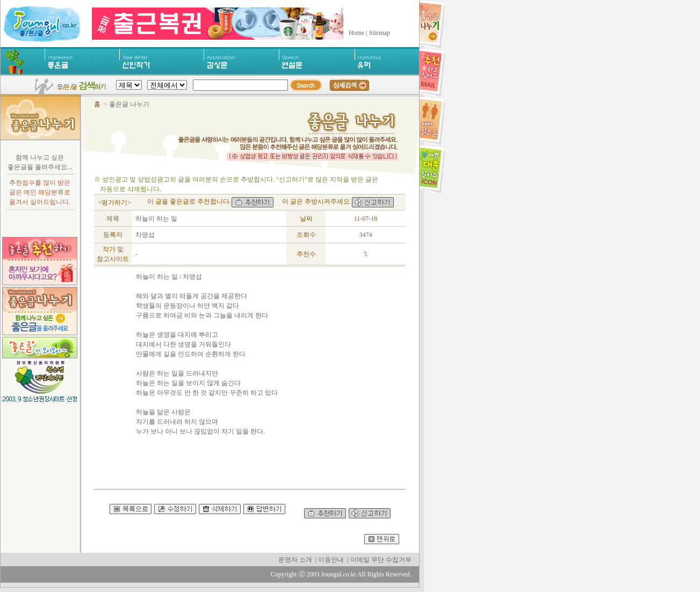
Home (356, 33)
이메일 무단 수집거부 (381, 560)
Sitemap (380, 33)
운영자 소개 (295, 560)
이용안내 (331, 560)
